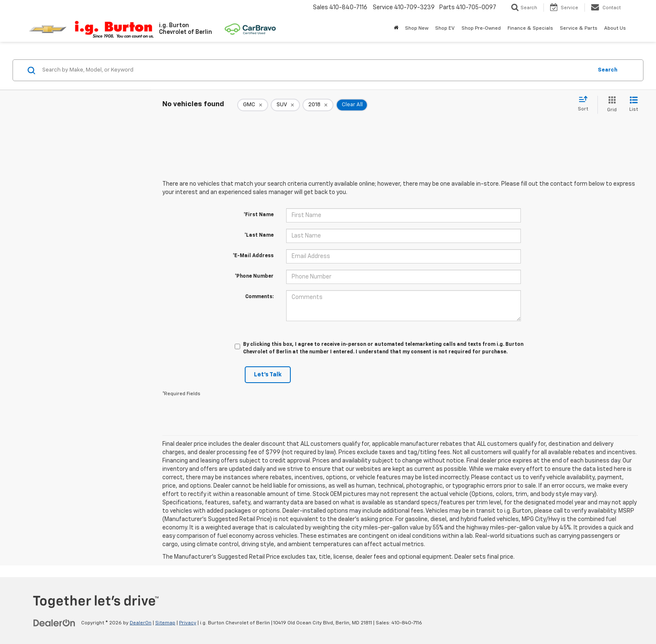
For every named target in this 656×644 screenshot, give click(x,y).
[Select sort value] (586, 104)
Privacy (188, 623)
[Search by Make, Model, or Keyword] (316, 70)
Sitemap (165, 623)
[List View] (634, 105)
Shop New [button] (417, 28)
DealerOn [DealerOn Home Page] (141, 623)
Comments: (259, 297)
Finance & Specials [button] (530, 28)
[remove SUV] (285, 105)
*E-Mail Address (253, 256)
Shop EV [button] (445, 28)
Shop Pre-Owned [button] (481, 28)
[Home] (396, 28)
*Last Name (259, 235)
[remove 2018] (318, 105)
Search (608, 70)
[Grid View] (610, 105)
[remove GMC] (253, 105)
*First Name (259, 215)
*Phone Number (254, 276)
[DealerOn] (54, 623)
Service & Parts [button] (579, 28)
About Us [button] (615, 28)
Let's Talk (268, 375)
